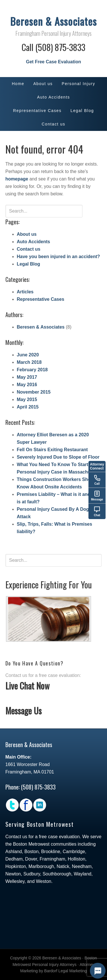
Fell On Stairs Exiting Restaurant (52, 450)
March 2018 (29, 362)
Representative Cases (41, 299)
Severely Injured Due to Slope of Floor (58, 457)
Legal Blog (29, 264)
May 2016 (27, 385)
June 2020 (28, 355)
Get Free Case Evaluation (53, 62)
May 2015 (27, 399)
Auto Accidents (34, 242)
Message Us (24, 711)
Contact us (29, 249)
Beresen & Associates (53, 21)
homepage (17, 179)
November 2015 (34, 392)
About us (27, 234)
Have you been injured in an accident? (58, 257)
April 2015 (28, 407)
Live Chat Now (28, 686)
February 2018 (32, 370)
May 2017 (27, 377)
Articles (25, 292)
